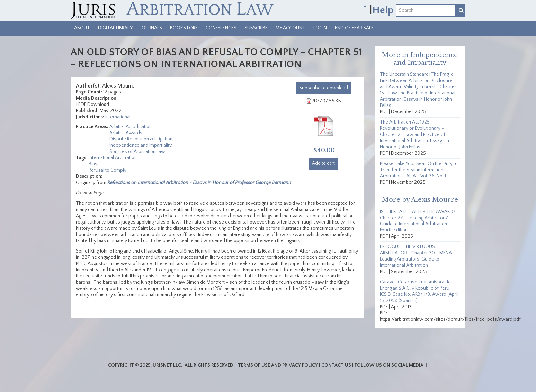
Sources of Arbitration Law (137, 152)
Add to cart (323, 163)
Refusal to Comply (108, 170)
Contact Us (336, 365)
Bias (93, 164)
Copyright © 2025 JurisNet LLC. (145, 365)
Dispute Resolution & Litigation (141, 139)
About (82, 28)
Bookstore (184, 28)
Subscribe (256, 28)
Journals (151, 28)
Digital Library (115, 28)
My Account (291, 28)
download (324, 88)
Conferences (221, 28)
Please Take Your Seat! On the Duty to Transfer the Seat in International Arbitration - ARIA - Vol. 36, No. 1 (419, 170)
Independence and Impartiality (140, 145)
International (118, 117)
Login (320, 28)
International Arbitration (113, 158)
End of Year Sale (354, 28)
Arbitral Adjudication (131, 127)
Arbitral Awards (126, 133)
